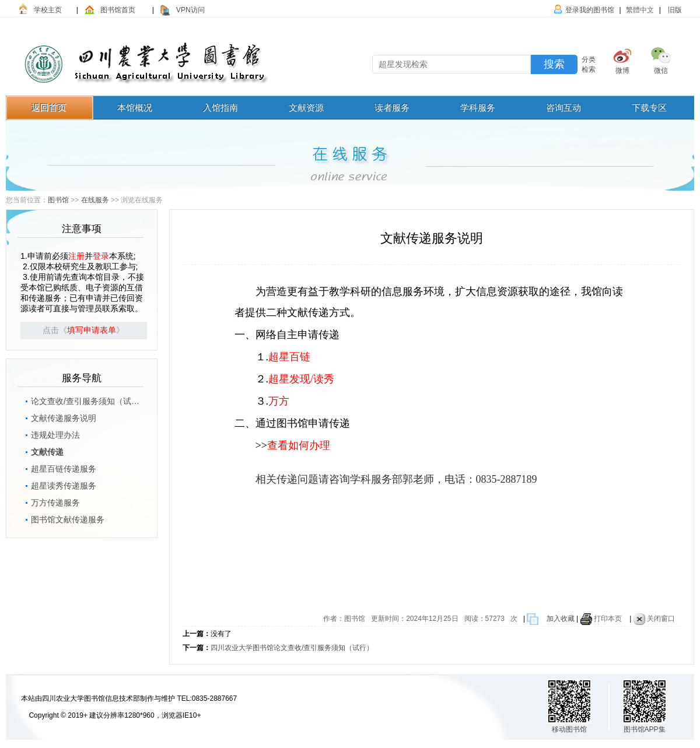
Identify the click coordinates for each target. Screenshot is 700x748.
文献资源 (306, 108)
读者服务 (392, 108)
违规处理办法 (50, 433)
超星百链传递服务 (58, 467)
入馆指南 (220, 108)
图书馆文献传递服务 (62, 518)
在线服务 (95, 200)
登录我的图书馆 (590, 10)
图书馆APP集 (645, 729)
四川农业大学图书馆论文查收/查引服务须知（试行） (292, 648)
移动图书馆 (569, 729)
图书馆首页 (118, 10)
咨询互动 (563, 108)
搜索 (554, 64)
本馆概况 (135, 108)
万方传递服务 (50, 501)
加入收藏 (561, 619)
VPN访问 (190, 10)
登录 (101, 256)
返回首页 (49, 108)
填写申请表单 (92, 330)
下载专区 (649, 108)
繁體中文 (640, 10)
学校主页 (48, 10)
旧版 (674, 10)
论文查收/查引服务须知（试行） (82, 399)
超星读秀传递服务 (58, 484)
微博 (622, 71)
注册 (76, 256)
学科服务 (478, 108)
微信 (661, 71)
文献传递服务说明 (58, 416)
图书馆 (58, 200)
